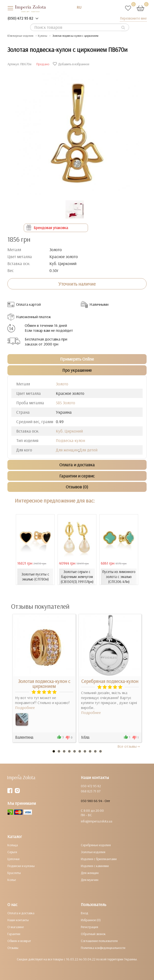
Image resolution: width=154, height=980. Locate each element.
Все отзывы (129, 746)
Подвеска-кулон (70, 440)
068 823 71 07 (91, 791)
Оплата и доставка (21, 913)
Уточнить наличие (77, 284)
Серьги (12, 852)
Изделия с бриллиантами (99, 859)
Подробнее (25, 708)
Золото (62, 384)
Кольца (13, 845)
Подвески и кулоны (21, 866)
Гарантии (14, 934)
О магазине (16, 927)
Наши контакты (18, 920)
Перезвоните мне (133, 18)
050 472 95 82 (91, 786)
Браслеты (14, 873)
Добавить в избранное (72, 64)
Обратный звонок (93, 934)
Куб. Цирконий (69, 431)
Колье (12, 880)
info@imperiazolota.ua (97, 821)
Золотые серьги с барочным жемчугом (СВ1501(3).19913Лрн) (77, 577)
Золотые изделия (93, 852)
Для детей (88, 450)
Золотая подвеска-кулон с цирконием (44, 684)
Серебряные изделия (96, 845)
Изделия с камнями (95, 866)
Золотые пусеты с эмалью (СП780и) (35, 577)
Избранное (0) (91, 920)
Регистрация (89, 927)
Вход (85, 913)
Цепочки (13, 859)
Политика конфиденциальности (103, 948)
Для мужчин (90, 880)
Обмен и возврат (19, 941)
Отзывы (13, 948)
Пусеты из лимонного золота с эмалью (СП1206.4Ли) (119, 577)
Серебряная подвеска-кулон (110, 681)
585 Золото (66, 403)
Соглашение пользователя (99, 941)
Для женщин (67, 450)
